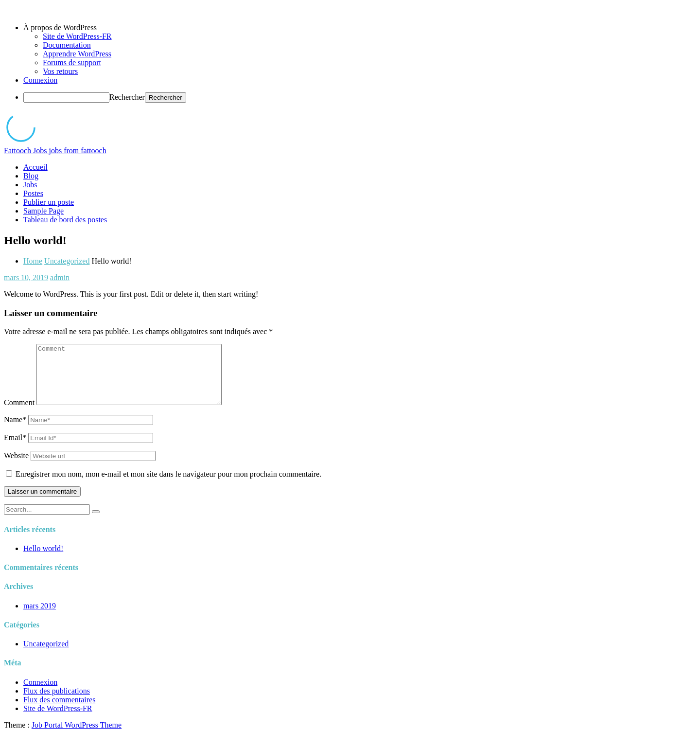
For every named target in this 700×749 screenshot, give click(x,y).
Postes (33, 193)
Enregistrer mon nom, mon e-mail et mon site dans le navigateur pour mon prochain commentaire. (168, 486)
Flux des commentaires (59, 711)
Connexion (40, 694)
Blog (31, 176)
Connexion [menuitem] (40, 80)
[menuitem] (360, 28)
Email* (15, 449)
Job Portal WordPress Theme (77, 737)
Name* (15, 431)
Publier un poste (49, 202)
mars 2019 (40, 617)
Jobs (30, 185)
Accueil (35, 167)
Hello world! (43, 560)
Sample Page (44, 211)
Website (16, 467)
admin (60, 277)
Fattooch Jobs (55, 151)
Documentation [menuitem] (67, 45)
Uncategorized (67, 261)
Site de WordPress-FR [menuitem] (77, 36)
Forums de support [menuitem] (72, 62)
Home (33, 261)
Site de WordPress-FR (58, 720)
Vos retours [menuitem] (60, 71)
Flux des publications (57, 703)
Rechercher (127, 97)
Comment (19, 414)
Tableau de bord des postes (65, 220)
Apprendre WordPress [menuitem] (77, 54)
